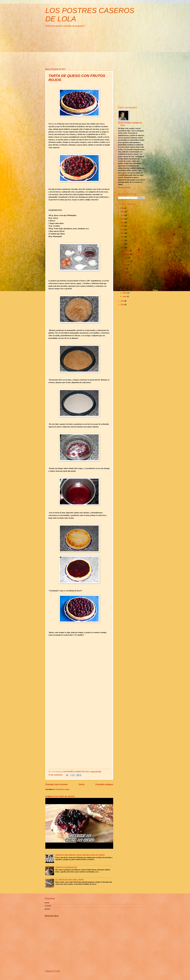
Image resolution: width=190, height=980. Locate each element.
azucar (47, 903)
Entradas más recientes (57, 784)
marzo (125, 293)
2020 (122, 230)
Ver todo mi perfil (124, 188)
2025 (122, 212)
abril (124, 289)
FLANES (48, 906)
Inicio (82, 784)
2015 (122, 248)
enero (125, 296)
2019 (122, 233)
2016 (122, 244)
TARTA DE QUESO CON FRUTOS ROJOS (133, 283)
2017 (122, 240)
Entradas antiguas (104, 784)
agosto (125, 265)
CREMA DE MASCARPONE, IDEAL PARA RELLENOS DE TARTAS (80, 855)
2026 (122, 208)
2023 (122, 219)
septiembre (127, 261)
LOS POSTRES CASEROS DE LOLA (131, 124)
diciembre (126, 251)
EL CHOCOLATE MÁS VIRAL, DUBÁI (69, 880)
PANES (47, 909)
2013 (122, 305)
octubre (125, 258)
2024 (122, 215)
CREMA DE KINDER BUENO (66, 867)
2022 (122, 222)
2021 (122, 226)
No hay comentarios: (56, 775)
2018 (122, 237)
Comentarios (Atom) (62, 789)
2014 (122, 301)
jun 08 (127, 279)
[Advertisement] (95, 47)
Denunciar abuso (52, 916)
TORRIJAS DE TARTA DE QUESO (60, 797)
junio (125, 272)
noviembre (126, 254)
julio (124, 269)
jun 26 (127, 275)
